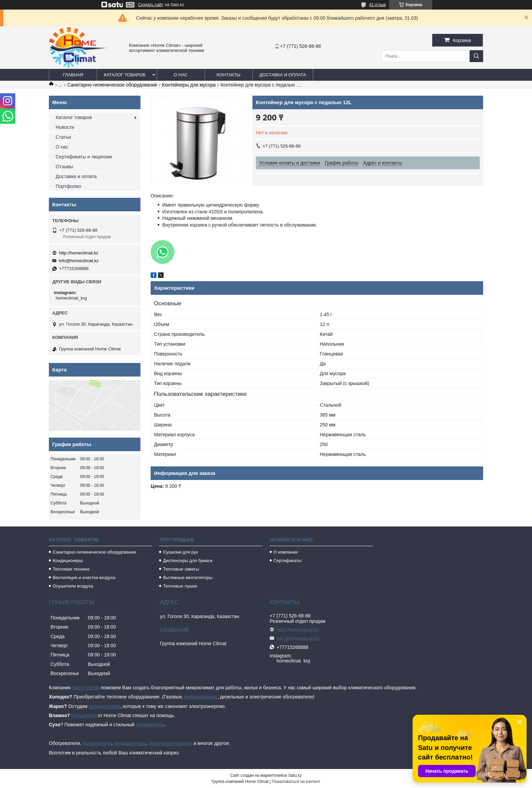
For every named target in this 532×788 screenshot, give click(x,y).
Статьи (63, 137)
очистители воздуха (170, 743)
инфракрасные (201, 697)
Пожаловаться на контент (296, 782)
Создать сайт (151, 5)
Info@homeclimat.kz (79, 261)
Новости (65, 127)
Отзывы (64, 167)
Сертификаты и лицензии (84, 157)
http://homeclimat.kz (79, 253)
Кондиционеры (68, 561)
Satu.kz (295, 775)
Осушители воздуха (73, 586)
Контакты (228, 75)
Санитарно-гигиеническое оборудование (112, 85)
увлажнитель (150, 725)
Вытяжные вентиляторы (188, 578)
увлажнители (97, 743)
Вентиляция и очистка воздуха (84, 578)
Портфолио (68, 186)
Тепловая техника (71, 569)
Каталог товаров (125, 75)
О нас (181, 75)
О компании (286, 552)
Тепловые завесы (181, 569)
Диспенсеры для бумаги (187, 561)
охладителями (104, 706)
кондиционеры (130, 743)
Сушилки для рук (180, 552)
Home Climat (86, 688)
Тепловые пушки (180, 586)
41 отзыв (377, 5)
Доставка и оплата (283, 75)
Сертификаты (288, 561)
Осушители (84, 715)
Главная (73, 75)
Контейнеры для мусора (189, 85)
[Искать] (476, 56)
